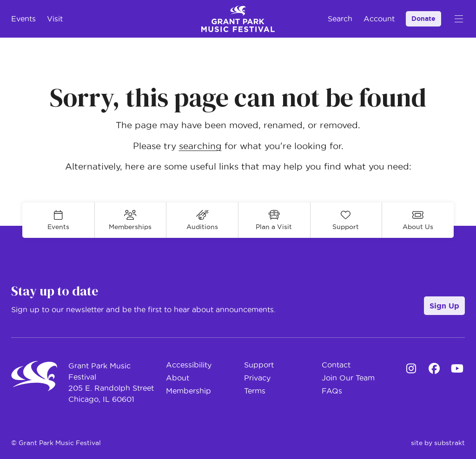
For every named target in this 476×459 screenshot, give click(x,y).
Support (259, 365)
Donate (423, 19)
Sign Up (444, 306)
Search (340, 19)
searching (200, 146)
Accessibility (189, 365)
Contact (336, 365)
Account (379, 19)
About (178, 378)
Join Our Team (348, 378)
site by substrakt (438, 443)
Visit (55, 19)
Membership (188, 391)
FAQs (332, 391)
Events (23, 19)
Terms (255, 391)
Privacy (257, 378)
